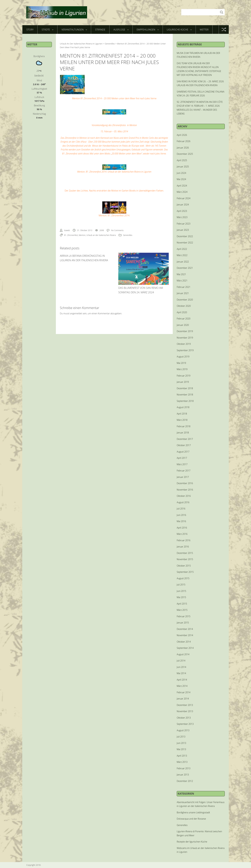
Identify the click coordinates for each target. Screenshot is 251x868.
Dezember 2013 (185, 705)
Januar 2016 (183, 547)
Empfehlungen (148, 30)
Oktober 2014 (184, 642)
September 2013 (185, 724)
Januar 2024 (183, 205)
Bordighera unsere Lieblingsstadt (193, 812)
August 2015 (183, 578)
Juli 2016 (181, 509)
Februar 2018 (184, 426)
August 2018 (183, 407)
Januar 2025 (183, 167)
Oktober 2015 (184, 566)
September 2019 (185, 350)
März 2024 (182, 192)
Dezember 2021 (185, 268)
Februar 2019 (184, 376)
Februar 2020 (184, 319)
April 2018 (182, 414)
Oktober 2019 (184, 344)
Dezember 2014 (185, 629)
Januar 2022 (183, 262)
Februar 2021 (184, 287)
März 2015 (182, 610)
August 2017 (183, 452)
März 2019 (182, 369)
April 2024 (182, 186)
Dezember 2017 (185, 439)
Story (30, 30)
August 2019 (183, 357)
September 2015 (185, 572)
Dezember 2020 (185, 300)
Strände (100, 30)
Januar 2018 (183, 433)
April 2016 (182, 528)
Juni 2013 (181, 743)
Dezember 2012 (185, 781)
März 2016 (182, 534)
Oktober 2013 (184, 718)
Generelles (128, 235)
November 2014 (185, 635)
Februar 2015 (184, 616)
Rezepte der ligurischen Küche (192, 842)
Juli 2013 (181, 737)
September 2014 (185, 648)
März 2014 (182, 686)
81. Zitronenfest (71, 235)
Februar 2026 (184, 141)
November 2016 (185, 490)
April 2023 (182, 211)
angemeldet (76, 313)
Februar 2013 (184, 768)
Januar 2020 (183, 325)
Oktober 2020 (184, 306)
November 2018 (185, 395)
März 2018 (182, 420)
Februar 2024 (184, 198)
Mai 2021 (181, 274)
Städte (47, 30)
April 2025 (182, 160)
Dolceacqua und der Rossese (191, 819)
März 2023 (182, 217)
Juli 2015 (181, 585)
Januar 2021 (183, 293)
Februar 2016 (184, 540)
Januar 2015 (183, 623)
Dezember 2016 (185, 483)
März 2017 (182, 464)
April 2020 (182, 312)
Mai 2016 (181, 521)
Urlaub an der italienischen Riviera (101, 235)
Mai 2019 (181, 363)
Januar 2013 (183, 775)
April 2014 (182, 680)
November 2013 (185, 711)
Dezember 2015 (185, 553)
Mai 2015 (181, 597)
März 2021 (182, 281)
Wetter (204, 30)
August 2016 (183, 502)
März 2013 (182, 762)
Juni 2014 (181, 667)
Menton (82, 235)
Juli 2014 (181, 661)
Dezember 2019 (185, 331)
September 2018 (185, 401)
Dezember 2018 (185, 388)
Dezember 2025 (185, 154)
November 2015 (185, 559)
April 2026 (182, 135)
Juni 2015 (181, 591)
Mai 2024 (181, 179)
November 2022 (185, 243)
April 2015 (182, 604)
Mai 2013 (181, 749)
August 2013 (183, 730)
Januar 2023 (183, 230)
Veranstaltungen (74, 30)
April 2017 (182, 458)
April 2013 (182, 756)
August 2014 (183, 654)
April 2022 (182, 249)
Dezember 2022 (185, 236)
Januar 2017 (183, 477)
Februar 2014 (184, 692)
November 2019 (185, 338)
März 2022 (182, 255)
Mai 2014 (181, 673)
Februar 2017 (184, 471)
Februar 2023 (184, 224)
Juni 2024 (181, 173)
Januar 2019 (183, 382)
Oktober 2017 (184, 445)
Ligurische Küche (179, 30)
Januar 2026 (183, 148)
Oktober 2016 (184, 496)
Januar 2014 (183, 699)
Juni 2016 (181, 515)
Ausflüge (121, 30)
